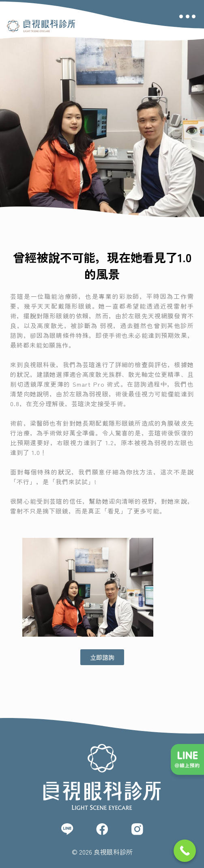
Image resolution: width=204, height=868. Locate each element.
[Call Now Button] (185, 851)
